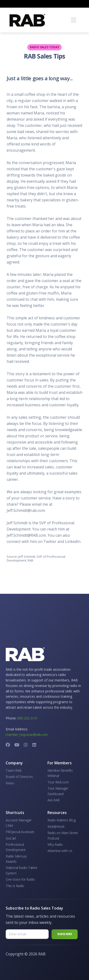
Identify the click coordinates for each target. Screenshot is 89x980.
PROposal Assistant (20, 832)
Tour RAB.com (58, 782)
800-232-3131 (27, 718)
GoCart (11, 838)
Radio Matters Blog (62, 820)
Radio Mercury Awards (16, 859)
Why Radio (55, 844)
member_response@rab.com (27, 735)
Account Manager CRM (19, 823)
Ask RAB (54, 800)
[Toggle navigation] (73, 20)
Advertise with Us (60, 851)
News (10, 783)
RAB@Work (56, 827)
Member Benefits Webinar (60, 773)
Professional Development (16, 847)
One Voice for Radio (20, 879)
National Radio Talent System (21, 870)
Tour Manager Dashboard (58, 791)
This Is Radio (15, 886)
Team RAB (14, 770)
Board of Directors (19, 777)
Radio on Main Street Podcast (63, 835)
